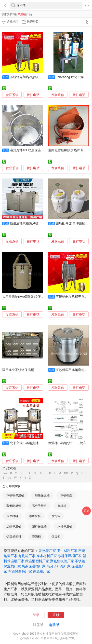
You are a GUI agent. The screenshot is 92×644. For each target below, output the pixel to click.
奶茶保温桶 (14, 526)
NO (66, 473)
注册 (56, 615)
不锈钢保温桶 (15, 495)
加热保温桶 (42, 495)
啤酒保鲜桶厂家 (20, 571)
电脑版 (54, 625)
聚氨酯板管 (14, 506)
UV (9, 478)
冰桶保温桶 (65, 526)
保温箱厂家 (41, 571)
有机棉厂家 (27, 556)
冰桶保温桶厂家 (70, 556)
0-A (5, 473)
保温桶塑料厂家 (37, 561)
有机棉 (62, 506)
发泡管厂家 (47, 551)
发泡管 (56, 516)
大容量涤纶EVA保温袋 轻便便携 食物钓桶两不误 (36, 297)
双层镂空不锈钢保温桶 (18, 370)
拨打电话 (33, 95)
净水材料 (35, 516)
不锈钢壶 (66, 495)
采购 (87, 511)
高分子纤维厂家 (59, 566)
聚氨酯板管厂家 (62, 561)
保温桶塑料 (14, 537)
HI (40, 473)
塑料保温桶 (39, 526)
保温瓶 (56, 537)
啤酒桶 (36, 537)
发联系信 (12, 95)
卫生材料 (12, 516)
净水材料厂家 (47, 556)
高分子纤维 (39, 506)
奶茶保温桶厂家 (34, 566)
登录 (36, 615)
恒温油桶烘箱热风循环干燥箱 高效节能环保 (40, 223)
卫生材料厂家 (67, 551)
